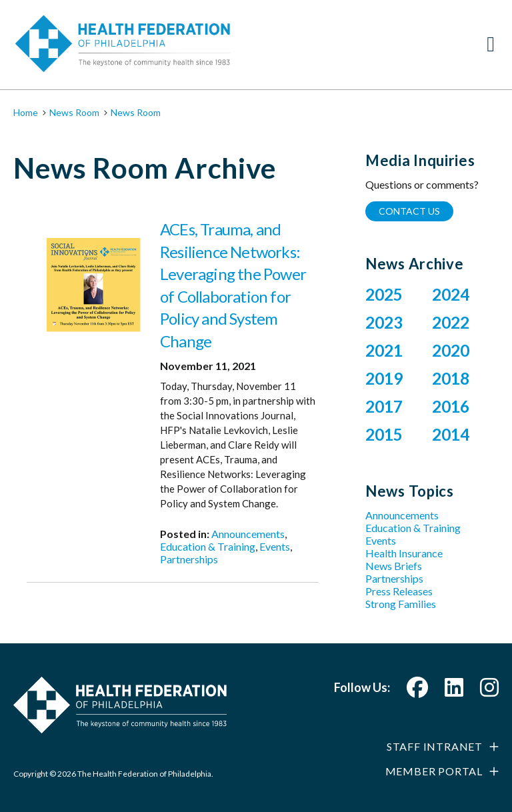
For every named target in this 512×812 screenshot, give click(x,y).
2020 (451, 350)
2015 (384, 434)
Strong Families (401, 604)
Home (26, 112)
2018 (451, 378)
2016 (451, 406)
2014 (451, 434)
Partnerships (189, 559)
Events (275, 546)
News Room (74, 112)
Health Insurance (404, 553)
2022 (451, 322)
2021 (384, 350)
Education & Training (208, 546)
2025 (384, 294)
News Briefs (394, 566)
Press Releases (399, 591)
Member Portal (434, 771)
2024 (451, 294)
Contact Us (409, 211)
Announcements (248, 534)
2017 (384, 406)
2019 (384, 378)
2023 (384, 322)
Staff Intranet (435, 746)
